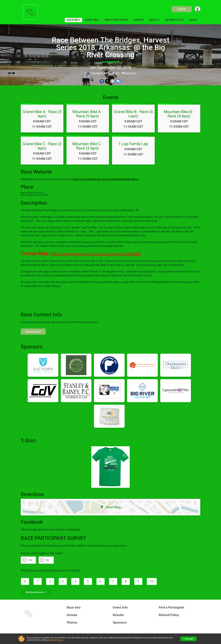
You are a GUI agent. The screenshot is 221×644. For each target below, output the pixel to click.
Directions (130, 73)
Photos (72, 623)
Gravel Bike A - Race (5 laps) (42, 114)
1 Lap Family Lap (133, 144)
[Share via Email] (113, 81)
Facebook (74, 530)
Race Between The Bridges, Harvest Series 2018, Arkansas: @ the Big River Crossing (111, 47)
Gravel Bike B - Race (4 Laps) (133, 114)
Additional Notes (36, 592)
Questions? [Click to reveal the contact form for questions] (33, 332)
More (193, 20)
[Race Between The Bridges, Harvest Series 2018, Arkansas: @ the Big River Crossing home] (31, 11)
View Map (111, 507)
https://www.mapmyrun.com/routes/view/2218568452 (95, 254)
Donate (182, 9)
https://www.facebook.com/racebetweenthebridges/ (106, 179)
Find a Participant (116, 20)
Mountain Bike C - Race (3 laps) (88, 146)
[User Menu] (197, 9)
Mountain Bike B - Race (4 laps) (179, 114)
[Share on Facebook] (102, 81)
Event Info (92, 20)
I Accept (188, 639)
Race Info (73, 20)
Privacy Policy (57, 640)
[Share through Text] (118, 81)
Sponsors (120, 623)
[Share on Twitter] (107, 81)
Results (154, 20)
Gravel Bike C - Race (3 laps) (42, 146)
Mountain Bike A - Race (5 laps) (88, 114)
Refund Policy (174, 20)
